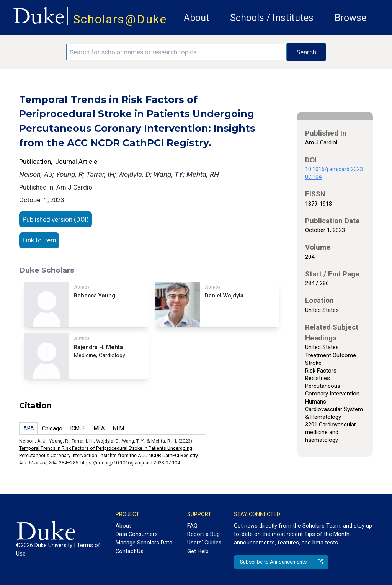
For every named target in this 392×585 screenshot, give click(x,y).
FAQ (192, 526)
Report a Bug (203, 534)
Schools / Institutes (272, 18)
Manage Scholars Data (144, 543)
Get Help (198, 551)
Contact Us (130, 551)
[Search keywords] (176, 52)
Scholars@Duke (120, 19)
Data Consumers (137, 534)
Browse (350, 18)
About (197, 18)
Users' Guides (204, 543)
